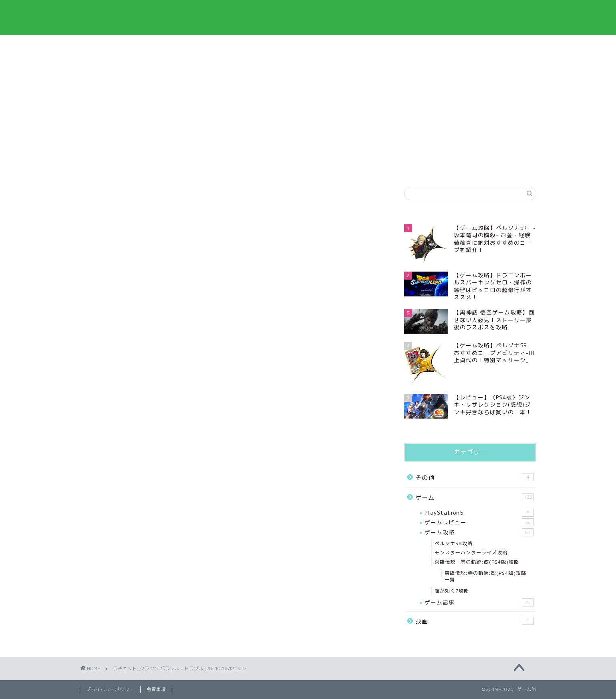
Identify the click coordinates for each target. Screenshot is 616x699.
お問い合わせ (453, 46)
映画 (475, 621)
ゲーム (475, 498)
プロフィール (163, 46)
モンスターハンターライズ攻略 (471, 553)
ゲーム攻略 (479, 532)
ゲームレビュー (479, 522)
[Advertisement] (470, 117)
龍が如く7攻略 (452, 591)
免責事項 (356, 46)
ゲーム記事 (479, 602)
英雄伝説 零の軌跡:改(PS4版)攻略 (477, 562)
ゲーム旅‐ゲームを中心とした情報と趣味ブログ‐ (308, 17)
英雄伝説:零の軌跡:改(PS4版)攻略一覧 (485, 576)
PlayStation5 (479, 513)
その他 (475, 477)
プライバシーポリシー (260, 46)
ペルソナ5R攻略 (454, 543)
